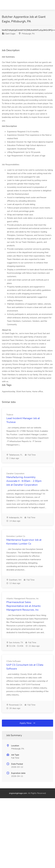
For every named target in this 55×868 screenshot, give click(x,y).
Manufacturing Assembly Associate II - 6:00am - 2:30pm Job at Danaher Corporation (24, 481)
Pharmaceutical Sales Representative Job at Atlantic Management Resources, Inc (24, 606)
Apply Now (28, 723)
